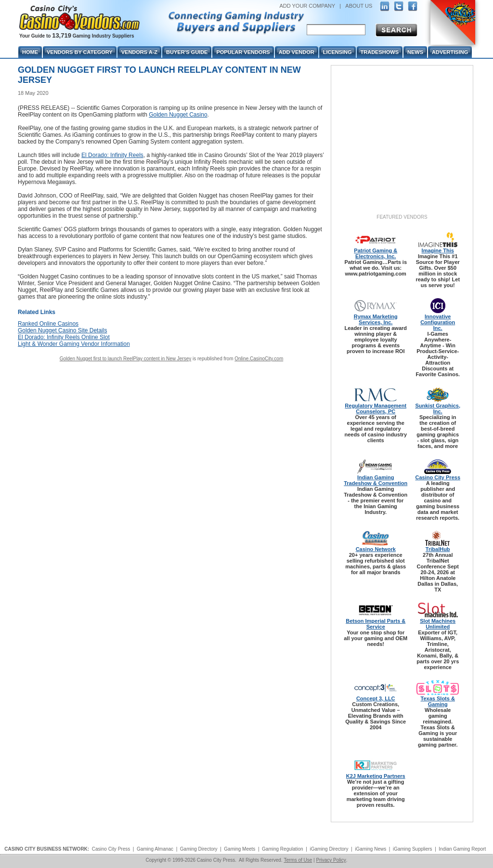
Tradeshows (380, 52)
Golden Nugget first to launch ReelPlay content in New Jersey (125, 359)
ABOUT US (359, 6)
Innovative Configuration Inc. (438, 322)
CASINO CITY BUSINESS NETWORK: (47, 849)
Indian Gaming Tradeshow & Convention (376, 480)
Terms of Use (298, 860)
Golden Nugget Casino (178, 115)
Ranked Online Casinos (48, 324)
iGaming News (370, 849)
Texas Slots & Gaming (438, 701)
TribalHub (438, 549)
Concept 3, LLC (376, 698)
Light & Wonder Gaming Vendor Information (74, 344)
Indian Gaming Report (462, 849)
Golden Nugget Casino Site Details (62, 330)
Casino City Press (438, 477)
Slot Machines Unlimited (438, 624)
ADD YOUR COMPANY (307, 6)
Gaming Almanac (155, 849)
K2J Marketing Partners (376, 776)
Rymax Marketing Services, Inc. (376, 319)
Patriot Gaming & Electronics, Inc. (376, 253)
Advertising (450, 52)
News (415, 52)
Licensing (337, 52)
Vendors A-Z (139, 52)
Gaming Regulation (283, 849)
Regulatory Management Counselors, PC (376, 408)
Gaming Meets (240, 849)
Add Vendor (297, 52)
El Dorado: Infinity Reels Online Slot (64, 337)
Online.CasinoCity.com (259, 359)
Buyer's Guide (187, 52)
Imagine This (438, 250)
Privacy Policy (331, 860)
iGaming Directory (329, 849)
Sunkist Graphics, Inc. (438, 408)
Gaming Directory (199, 849)
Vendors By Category (80, 52)
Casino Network (376, 549)
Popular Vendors (243, 52)
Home (30, 52)
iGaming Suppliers (413, 849)
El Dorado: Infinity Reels (112, 155)
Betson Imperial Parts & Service (376, 624)
